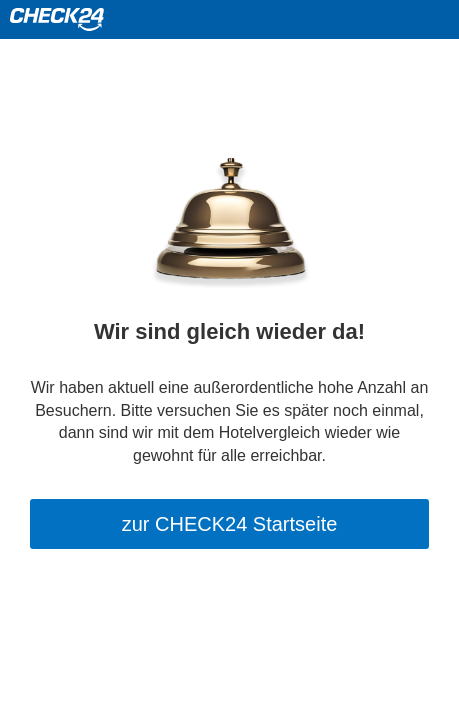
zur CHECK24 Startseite (230, 524)
